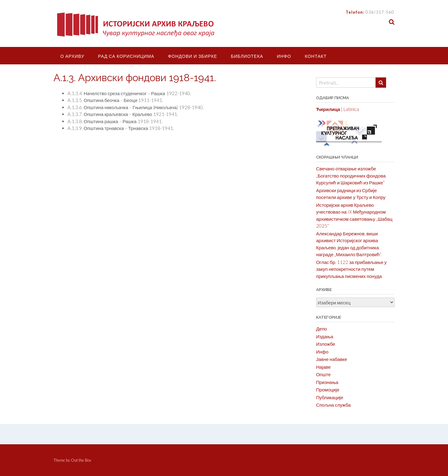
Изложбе (326, 344)
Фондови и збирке (193, 56)
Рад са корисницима (126, 56)
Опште (323, 374)
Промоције (328, 390)
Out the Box (81, 460)
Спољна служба (333, 405)
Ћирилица (328, 109)
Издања (325, 336)
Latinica (351, 109)
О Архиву (72, 56)
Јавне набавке (332, 359)
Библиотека (247, 56)
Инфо (284, 56)
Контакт (316, 56)
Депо (322, 329)
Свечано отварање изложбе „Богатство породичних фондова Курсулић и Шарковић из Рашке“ (351, 176)
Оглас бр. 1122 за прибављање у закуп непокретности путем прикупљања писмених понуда (351, 269)
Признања (327, 382)
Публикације (330, 397)
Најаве (323, 367)
